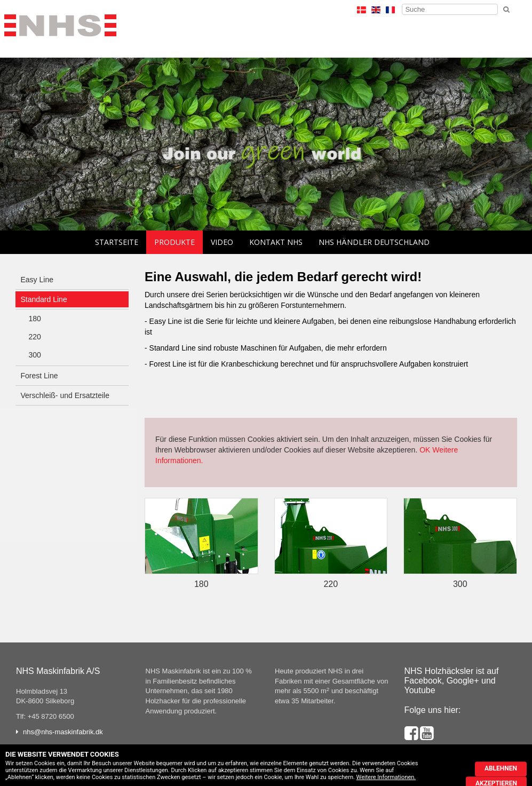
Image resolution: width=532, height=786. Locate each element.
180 (35, 319)
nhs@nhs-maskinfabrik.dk (63, 732)
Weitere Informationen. (386, 777)
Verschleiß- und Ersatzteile (65, 395)
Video (222, 242)
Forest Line (39, 376)
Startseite (117, 242)
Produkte (174, 242)
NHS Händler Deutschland (374, 242)
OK (425, 450)
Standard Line (44, 299)
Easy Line (37, 280)
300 (35, 355)
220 (35, 337)
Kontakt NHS (276, 242)
